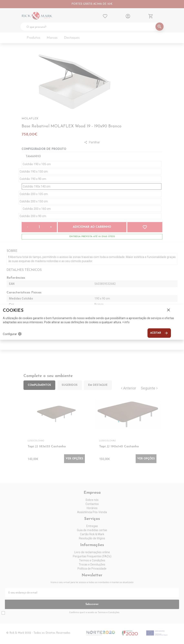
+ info (126, 322)
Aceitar (159, 333)
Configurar (12, 334)
